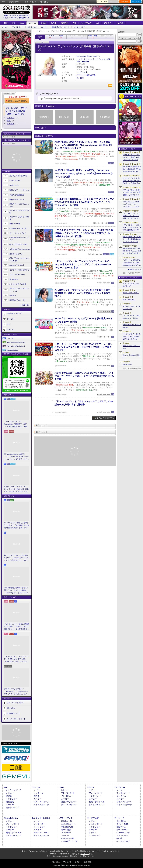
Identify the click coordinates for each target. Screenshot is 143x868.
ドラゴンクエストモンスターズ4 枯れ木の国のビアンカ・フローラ (132, 336)
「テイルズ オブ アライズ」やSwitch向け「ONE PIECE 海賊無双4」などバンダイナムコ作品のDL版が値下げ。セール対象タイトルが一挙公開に (84, 233)
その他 (119, 838)
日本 (82, 78)
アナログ (108, 23)
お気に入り (113, 1)
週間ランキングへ (135, 269)
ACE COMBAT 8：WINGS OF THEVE (132, 307)
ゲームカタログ (79, 27)
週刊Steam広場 (15, 224)
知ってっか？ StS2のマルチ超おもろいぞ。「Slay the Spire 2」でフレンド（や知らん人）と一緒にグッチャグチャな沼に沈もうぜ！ (17, 558)
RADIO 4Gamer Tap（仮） (19, 228)
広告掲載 (88, 862)
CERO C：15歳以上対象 (86, 75)
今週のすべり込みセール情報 (19, 218)
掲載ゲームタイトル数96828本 (16, 16)
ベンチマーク (95, 835)
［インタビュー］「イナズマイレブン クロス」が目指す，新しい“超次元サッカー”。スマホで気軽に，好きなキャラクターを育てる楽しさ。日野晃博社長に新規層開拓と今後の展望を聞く (16, 659)
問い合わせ (44, 2)
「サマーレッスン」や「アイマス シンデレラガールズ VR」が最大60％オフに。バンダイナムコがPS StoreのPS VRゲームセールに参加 (83, 264)
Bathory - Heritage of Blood (131, 356)
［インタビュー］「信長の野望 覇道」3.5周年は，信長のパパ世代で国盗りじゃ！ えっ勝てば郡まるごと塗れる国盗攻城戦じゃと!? (17, 627)
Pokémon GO (127, 364)
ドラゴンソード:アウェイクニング (131, 285)
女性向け (65, 23)
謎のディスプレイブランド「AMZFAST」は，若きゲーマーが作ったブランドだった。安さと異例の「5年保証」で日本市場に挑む (16, 692)
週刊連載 (10, 802)
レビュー (5, 27)
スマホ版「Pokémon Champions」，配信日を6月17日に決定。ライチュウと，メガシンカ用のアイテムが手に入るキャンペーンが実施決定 (132, 157)
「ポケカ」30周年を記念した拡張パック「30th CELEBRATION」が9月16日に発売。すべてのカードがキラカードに (132, 263)
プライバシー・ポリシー (72, 862)
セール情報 (66, 830)
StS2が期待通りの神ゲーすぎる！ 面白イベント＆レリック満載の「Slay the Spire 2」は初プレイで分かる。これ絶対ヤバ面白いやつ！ (17, 590)
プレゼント (11, 319)
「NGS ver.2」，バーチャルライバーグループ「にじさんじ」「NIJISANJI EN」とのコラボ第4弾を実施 (132, 204)
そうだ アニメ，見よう (18, 233)
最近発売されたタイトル (61, 27)
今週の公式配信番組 (17, 195)
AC (98, 23)
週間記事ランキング (14, 313)
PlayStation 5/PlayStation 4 (16, 346)
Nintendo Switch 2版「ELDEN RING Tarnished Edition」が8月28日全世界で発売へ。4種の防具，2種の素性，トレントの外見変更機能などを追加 (132, 251)
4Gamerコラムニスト (17, 265)
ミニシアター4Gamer (17, 275)
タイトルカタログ (41, 805)
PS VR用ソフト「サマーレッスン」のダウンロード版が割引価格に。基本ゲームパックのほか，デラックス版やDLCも (82, 293)
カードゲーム (122, 830)
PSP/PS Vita (120, 787)
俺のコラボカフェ (16, 254)
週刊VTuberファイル (17, 200)
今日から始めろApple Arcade (20, 249)
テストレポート (96, 824)
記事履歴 (125, 1)
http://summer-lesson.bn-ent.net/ (88, 56)
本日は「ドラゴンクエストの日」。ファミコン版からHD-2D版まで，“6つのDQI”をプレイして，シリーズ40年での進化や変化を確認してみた (16, 489)
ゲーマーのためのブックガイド (19, 239)
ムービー (45, 27)
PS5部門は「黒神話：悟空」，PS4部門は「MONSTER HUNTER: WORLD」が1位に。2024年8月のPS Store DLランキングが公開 (84, 174)
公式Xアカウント (15, 2)
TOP (6, 23)
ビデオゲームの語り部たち (19, 270)
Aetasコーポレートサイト (16, 719)
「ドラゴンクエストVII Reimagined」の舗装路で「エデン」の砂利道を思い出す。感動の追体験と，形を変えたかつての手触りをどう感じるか (16, 424)
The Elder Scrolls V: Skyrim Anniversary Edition (131, 317)
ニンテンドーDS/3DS (41, 818)
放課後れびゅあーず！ (18, 300)
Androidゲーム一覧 (69, 841)
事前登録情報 (67, 827)
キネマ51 (13, 295)
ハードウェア (86, 23)
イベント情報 (122, 824)
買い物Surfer (14, 279)
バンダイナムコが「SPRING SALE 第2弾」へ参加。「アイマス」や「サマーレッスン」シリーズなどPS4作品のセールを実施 (84, 376)
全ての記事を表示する (104, 418)
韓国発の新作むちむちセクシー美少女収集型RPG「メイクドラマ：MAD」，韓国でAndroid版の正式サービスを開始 (132, 239)
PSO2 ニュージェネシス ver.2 (131, 347)
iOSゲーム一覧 (68, 838)
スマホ (54, 23)
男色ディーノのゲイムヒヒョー (19, 205)
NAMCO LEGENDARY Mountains (132, 326)
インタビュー (32, 27)
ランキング (136, 1)
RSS (3, 2)
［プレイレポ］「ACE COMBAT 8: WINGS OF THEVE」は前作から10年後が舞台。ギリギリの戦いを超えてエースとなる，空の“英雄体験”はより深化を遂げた (132, 228)
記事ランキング (13, 808)
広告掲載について (14, 713)
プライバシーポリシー (15, 703)
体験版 (9, 796)
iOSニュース (67, 821)
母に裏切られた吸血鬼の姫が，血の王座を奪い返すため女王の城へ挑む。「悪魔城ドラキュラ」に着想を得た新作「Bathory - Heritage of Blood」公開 (132, 169)
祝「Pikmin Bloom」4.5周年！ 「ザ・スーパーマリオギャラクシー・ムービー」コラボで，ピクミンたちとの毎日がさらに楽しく (16, 457)
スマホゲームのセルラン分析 (19, 212)
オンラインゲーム (14, 790)
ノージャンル (82, 72)
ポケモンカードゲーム (131, 293)
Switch (43, 23)
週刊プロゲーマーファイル (19, 190)
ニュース (11, 118)
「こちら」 (85, 854)
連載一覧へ (26, 305)
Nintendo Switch (12, 350)
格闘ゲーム (121, 827)
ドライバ (10, 330)
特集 (9, 121)
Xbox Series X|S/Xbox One (16, 342)
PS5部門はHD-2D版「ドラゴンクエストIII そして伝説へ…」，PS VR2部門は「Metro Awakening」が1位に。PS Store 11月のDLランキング (83, 145)
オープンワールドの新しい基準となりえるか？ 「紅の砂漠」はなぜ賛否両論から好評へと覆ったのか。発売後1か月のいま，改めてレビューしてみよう (17, 525)
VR (75, 23)
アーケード (119, 818)
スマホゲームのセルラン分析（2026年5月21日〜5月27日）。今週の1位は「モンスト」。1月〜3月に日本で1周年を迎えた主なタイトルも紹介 (132, 181)
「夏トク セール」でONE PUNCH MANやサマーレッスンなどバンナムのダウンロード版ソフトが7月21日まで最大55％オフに (83, 347)
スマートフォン (66, 818)
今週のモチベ (14, 185)
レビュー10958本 (10, 18)
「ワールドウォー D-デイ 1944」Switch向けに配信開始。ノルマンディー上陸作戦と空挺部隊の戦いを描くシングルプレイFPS (132, 193)
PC (14, 23)
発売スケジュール (41, 802)
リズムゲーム (122, 835)
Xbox (22, 23)
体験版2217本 (24, 18)
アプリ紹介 (66, 833)
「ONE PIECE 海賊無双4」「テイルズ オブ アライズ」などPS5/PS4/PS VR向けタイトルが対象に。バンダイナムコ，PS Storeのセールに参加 (84, 202)
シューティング (123, 833)
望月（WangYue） (129, 299)
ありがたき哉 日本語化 (18, 284)
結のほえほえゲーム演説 (18, 244)
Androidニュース (68, 824)
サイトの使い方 (31, 2)
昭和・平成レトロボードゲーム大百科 (19, 259)
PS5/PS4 (32, 23)
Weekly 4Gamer (15, 181)
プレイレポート (18, 27)
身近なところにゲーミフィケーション (19, 290)
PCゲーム (10, 338)
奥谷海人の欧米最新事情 (18, 176)
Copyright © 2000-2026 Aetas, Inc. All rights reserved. (71, 865)
